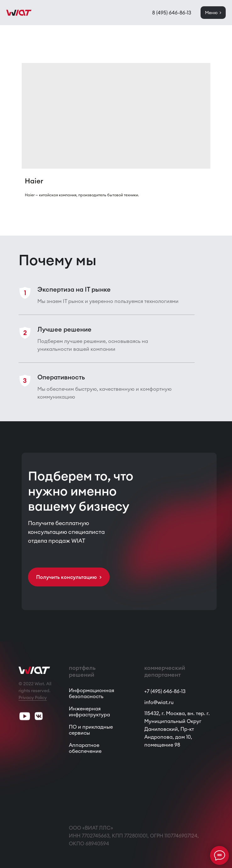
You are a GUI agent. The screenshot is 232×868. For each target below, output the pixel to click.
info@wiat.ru (159, 702)
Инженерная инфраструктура (89, 711)
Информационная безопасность (91, 693)
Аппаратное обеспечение (85, 748)
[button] (69, 577)
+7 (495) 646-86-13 (165, 691)
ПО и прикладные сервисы (91, 730)
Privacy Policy (33, 697)
